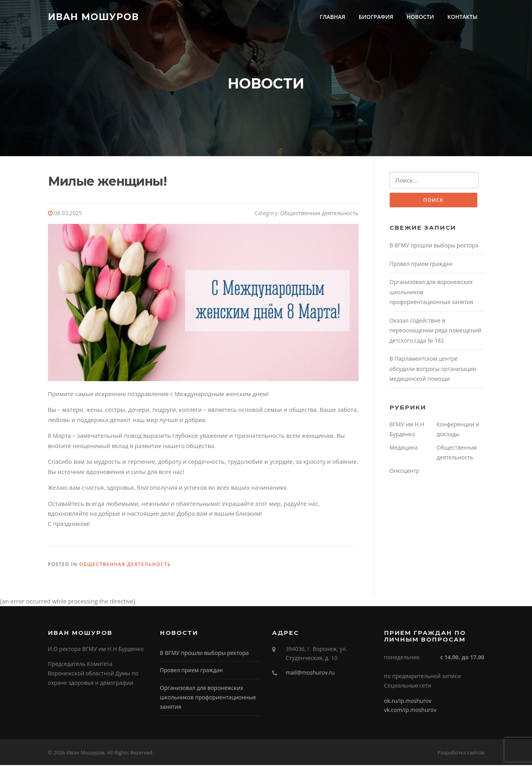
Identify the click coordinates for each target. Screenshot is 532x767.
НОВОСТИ (420, 17)
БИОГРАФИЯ (376, 17)
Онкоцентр (405, 473)
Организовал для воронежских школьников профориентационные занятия (208, 699)
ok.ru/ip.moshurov (408, 702)
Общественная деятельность (319, 215)
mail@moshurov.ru (310, 674)
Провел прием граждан (421, 266)
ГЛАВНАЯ (332, 17)
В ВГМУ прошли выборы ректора (434, 248)
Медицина (404, 450)
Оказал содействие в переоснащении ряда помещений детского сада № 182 (436, 333)
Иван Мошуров (93, 17)
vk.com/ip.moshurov (410, 712)
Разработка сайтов (461, 754)
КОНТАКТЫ (463, 17)
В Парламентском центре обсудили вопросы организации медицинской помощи (433, 371)
